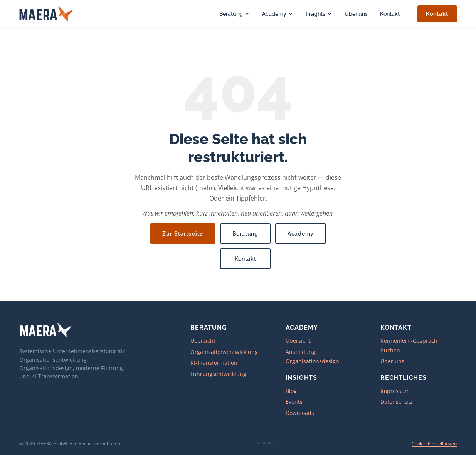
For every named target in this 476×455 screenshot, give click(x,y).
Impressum (395, 391)
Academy (278, 14)
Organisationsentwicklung (224, 352)
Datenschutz (397, 402)
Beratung (235, 14)
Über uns (356, 14)
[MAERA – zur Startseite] (47, 14)
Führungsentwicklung (218, 374)
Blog (291, 391)
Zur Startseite (183, 233)
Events (294, 402)
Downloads (300, 413)
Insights (319, 14)
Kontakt (390, 14)
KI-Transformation (214, 363)
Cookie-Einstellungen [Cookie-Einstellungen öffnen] (435, 444)
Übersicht (203, 341)
